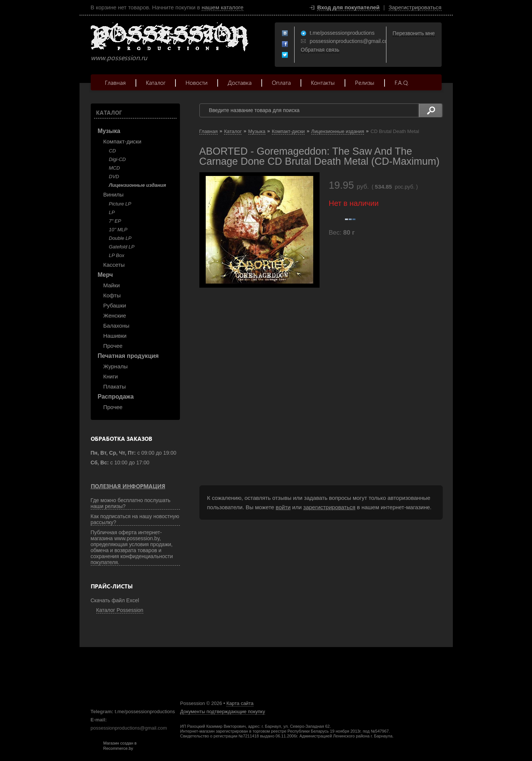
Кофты (112, 295)
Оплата (281, 82)
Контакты (323, 82)
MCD (115, 168)
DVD (114, 177)
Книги (111, 376)
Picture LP (120, 204)
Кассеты (114, 265)
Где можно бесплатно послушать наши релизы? (131, 503)
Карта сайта (240, 703)
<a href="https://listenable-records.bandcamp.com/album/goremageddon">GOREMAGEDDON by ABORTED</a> (274, 376)
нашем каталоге (223, 7)
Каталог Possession (120, 610)
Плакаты (115, 386)
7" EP (115, 221)
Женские (115, 315)
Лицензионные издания (138, 185)
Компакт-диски (122, 141)
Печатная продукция (128, 356)
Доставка (240, 82)
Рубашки (115, 305)
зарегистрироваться (329, 507)
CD (113, 151)
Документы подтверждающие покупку (223, 711)
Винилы (114, 194)
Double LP (120, 238)
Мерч (105, 275)
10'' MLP (118, 230)
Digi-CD (118, 159)
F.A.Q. (402, 82)
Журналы (116, 366)
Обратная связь (320, 50)
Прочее (113, 346)
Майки (112, 285)
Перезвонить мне (414, 33)
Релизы (365, 82)
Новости (197, 82)
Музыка (109, 131)
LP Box (117, 255)
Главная (115, 82)
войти (283, 507)
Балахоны (116, 326)
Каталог (156, 82)
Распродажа (116, 397)
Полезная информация (128, 486)
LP (112, 212)
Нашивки (115, 336)
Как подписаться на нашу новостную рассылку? (135, 519)
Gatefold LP (122, 247)
